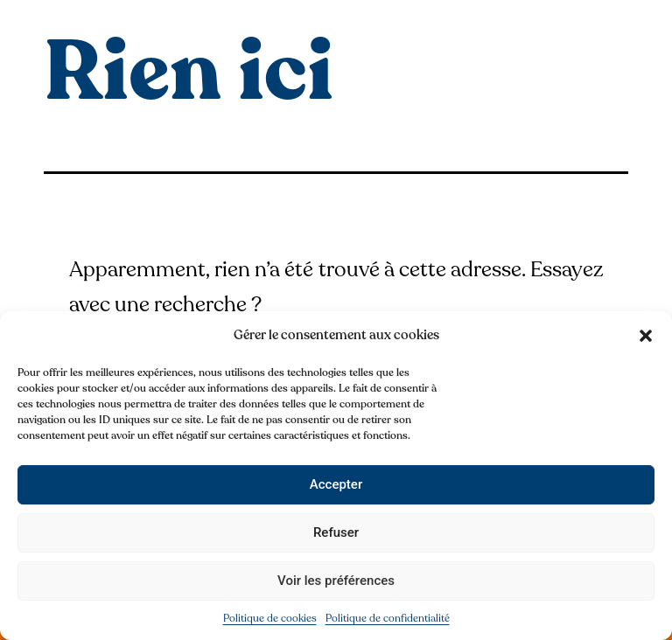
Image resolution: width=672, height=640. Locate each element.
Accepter (336, 484)
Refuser (336, 532)
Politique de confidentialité (388, 618)
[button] (646, 336)
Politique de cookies (270, 618)
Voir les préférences (336, 581)
